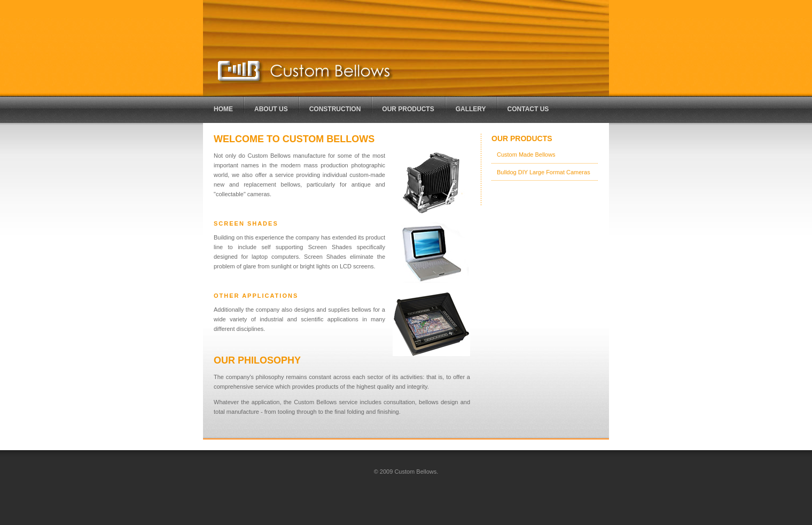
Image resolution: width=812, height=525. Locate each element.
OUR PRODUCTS (408, 109)
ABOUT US (271, 109)
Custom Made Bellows (526, 155)
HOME (223, 109)
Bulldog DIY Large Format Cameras (544, 172)
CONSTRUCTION (335, 109)
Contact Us (528, 109)
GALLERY (471, 109)
